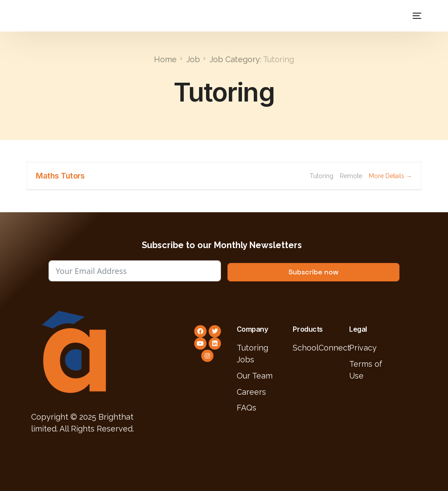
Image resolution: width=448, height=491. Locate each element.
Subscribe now (313, 272)
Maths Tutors (60, 175)
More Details (390, 175)
